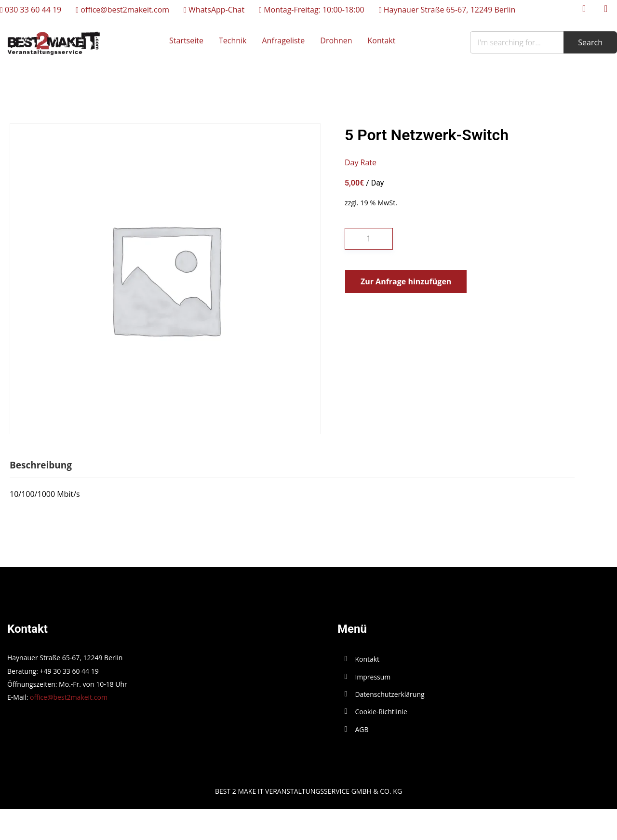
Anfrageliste (283, 40)
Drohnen (336, 40)
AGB (362, 729)
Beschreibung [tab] (41, 465)
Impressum (373, 677)
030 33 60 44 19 (31, 10)
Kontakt (382, 40)
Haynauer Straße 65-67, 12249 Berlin (447, 10)
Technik (233, 40)
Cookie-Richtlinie (381, 712)
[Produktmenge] (369, 239)
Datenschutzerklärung (389, 694)
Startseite (186, 40)
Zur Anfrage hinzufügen (406, 281)
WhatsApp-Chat (214, 10)
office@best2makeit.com (122, 10)
